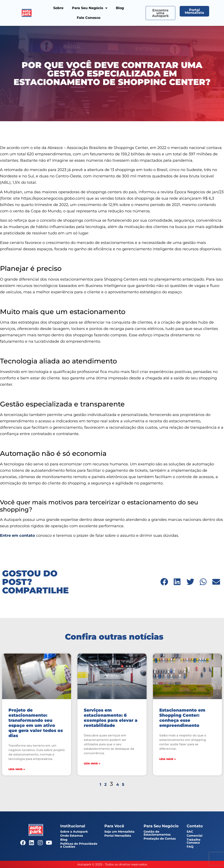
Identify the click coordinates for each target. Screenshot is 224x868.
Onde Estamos (72, 836)
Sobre (58, 8)
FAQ (190, 847)
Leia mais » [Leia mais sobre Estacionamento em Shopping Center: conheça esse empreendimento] (168, 759)
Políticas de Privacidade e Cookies (79, 845)
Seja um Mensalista (119, 832)
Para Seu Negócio (90, 8)
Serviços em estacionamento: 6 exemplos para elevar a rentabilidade (111, 718)
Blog (120, 8)
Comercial (195, 836)
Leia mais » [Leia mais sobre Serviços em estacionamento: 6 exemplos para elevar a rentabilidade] (92, 763)
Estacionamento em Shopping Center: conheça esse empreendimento (182, 718)
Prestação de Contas (160, 839)
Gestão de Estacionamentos (157, 833)
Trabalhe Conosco (194, 841)
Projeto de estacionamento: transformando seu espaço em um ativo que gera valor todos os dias (36, 723)
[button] (164, 582)
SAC (190, 832)
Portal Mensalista (118, 836)
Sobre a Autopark (74, 832)
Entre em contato (17, 536)
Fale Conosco (89, 18)
